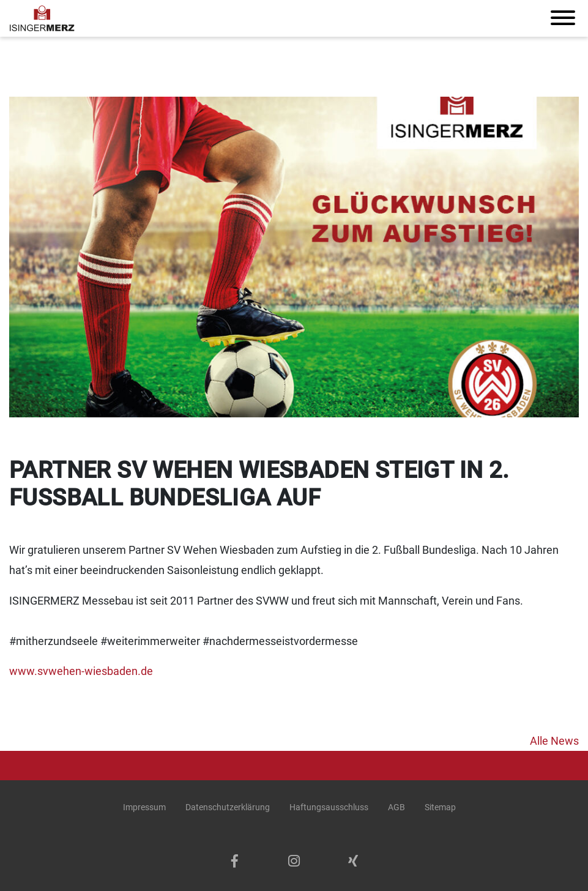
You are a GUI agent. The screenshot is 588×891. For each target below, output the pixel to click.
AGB (396, 807)
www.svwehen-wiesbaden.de (81, 671)
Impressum (144, 807)
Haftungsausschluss (329, 807)
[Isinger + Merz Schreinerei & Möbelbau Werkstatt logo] (42, 18)
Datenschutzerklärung (228, 807)
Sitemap (440, 807)
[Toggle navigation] (563, 18)
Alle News (554, 741)
